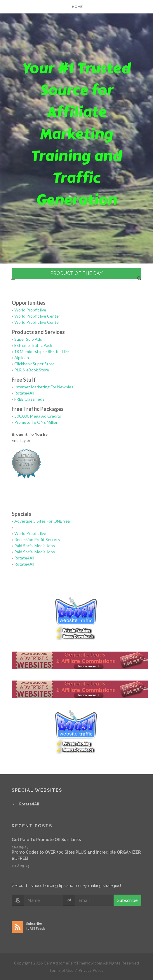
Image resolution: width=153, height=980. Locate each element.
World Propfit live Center (37, 316)
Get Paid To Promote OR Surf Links (46, 840)
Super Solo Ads (28, 339)
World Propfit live (30, 310)
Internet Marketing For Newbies (44, 387)
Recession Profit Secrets (37, 539)
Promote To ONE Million (36, 422)
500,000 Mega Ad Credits (38, 416)
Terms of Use (61, 970)
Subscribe (127, 900)
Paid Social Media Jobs (35, 546)
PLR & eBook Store (32, 370)
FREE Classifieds (29, 399)
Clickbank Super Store (34, 364)
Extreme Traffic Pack (33, 345)
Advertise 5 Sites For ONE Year (43, 521)
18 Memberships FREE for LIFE (42, 351)
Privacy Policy (91, 970)
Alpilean (22, 358)
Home (77, 7)
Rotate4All (24, 393)
